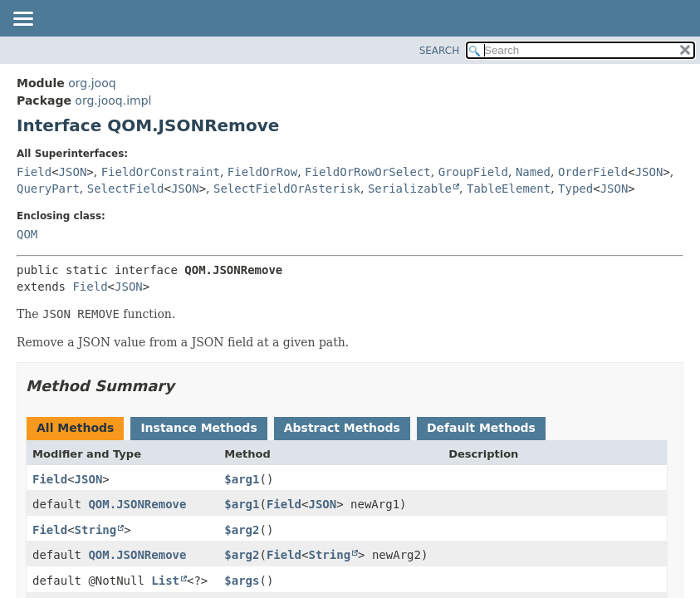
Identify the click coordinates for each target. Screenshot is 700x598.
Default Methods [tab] (481, 428)
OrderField (593, 172)
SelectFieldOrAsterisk (287, 189)
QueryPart (48, 189)
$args (242, 581)
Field (34, 172)
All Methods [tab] (75, 428)
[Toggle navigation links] (22, 20)
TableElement (509, 189)
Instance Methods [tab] (198, 428)
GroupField (473, 172)
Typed (575, 189)
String (96, 530)
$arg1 (242, 479)
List (165, 581)
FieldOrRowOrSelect (368, 172)
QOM (27, 234)
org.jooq (92, 83)
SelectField (126, 189)
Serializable (410, 189)
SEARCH (440, 51)
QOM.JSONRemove (137, 504)
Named (533, 172)
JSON (73, 172)
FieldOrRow (262, 172)
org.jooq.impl (113, 100)
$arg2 (242, 530)
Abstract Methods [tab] (342, 428)
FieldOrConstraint (161, 172)
